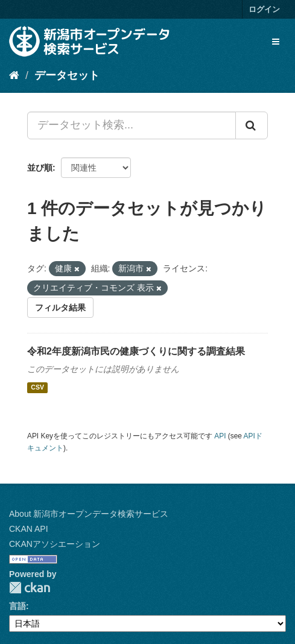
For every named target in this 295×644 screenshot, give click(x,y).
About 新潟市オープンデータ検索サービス (89, 514)
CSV (37, 388)
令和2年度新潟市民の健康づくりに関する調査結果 (136, 351)
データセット (67, 75)
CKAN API (29, 529)
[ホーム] (14, 75)
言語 (17, 606)
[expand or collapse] (276, 42)
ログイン (264, 9)
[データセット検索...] (132, 125)
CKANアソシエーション (55, 544)
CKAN (30, 588)
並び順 (40, 168)
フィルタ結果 (60, 308)
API (220, 436)
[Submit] (252, 125)
